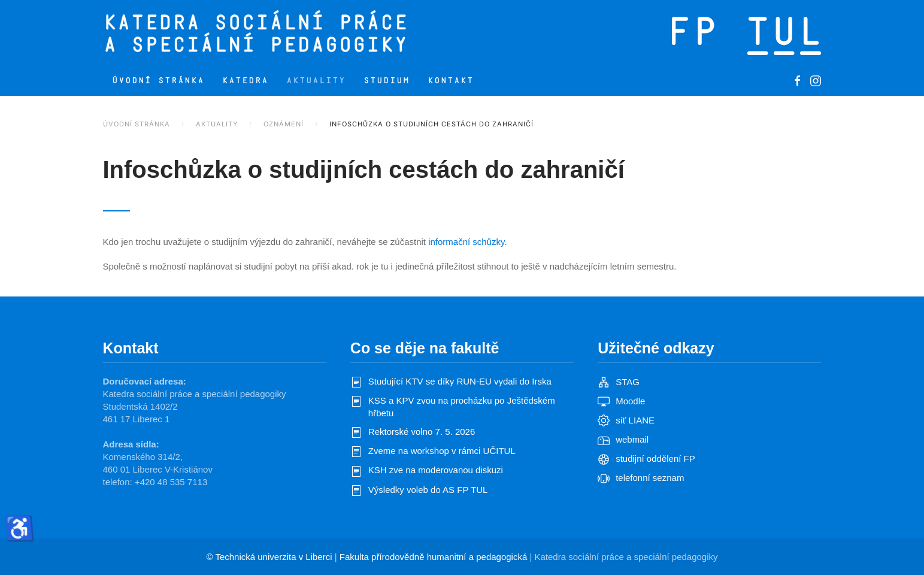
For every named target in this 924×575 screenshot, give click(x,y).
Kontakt (451, 81)
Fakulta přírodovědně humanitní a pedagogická (434, 557)
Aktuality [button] (316, 81)
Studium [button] (387, 81)
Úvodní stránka (158, 81)
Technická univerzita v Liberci (273, 557)
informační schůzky (466, 242)
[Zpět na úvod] (305, 33)
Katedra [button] (245, 81)
